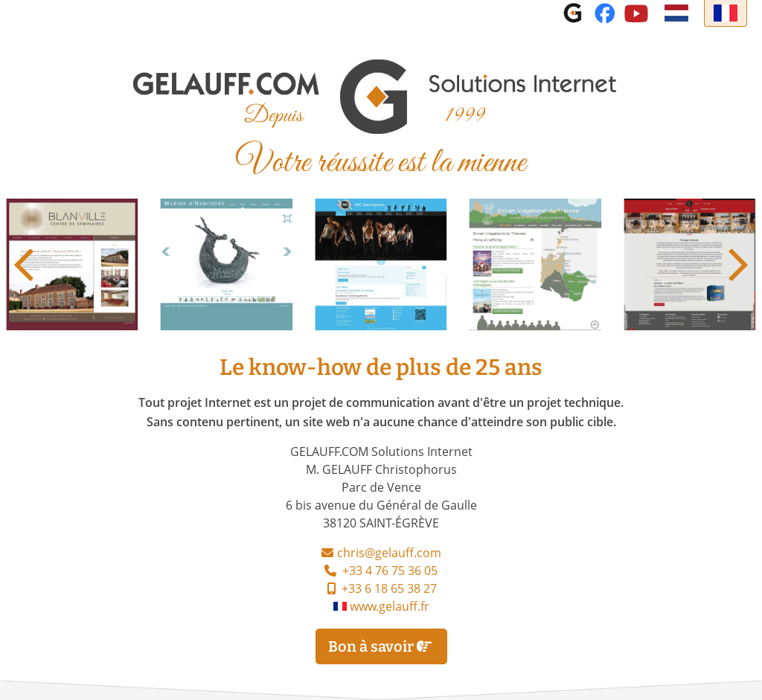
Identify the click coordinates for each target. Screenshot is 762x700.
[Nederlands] (676, 13)
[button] (739, 265)
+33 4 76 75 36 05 (381, 572)
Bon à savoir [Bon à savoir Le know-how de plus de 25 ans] (381, 646)
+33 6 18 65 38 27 (381, 590)
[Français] (726, 13)
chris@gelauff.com (389, 554)
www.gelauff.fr (381, 608)
